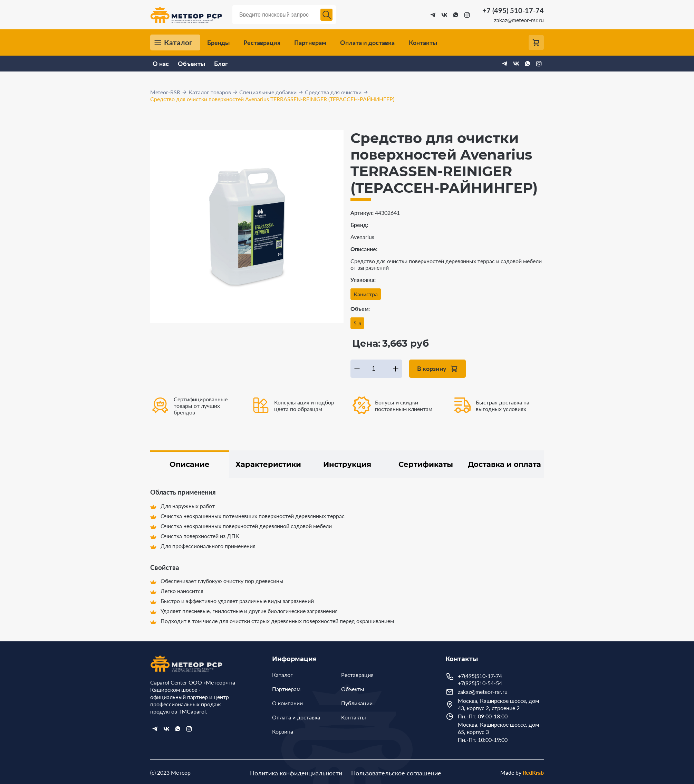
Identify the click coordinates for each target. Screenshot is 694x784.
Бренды (218, 42)
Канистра (366, 294)
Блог (221, 64)
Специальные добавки (268, 92)
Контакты (423, 42)
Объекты (191, 64)
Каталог (178, 42)
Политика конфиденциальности (296, 773)
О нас (161, 64)
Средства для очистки (333, 92)
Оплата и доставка (367, 42)
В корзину (432, 368)
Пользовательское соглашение (396, 773)
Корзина (283, 731)
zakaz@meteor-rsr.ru (519, 20)
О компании (287, 703)
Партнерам (310, 42)
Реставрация (262, 42)
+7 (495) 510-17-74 (513, 10)
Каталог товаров (210, 92)
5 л (357, 323)
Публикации (357, 703)
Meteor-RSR (165, 92)
